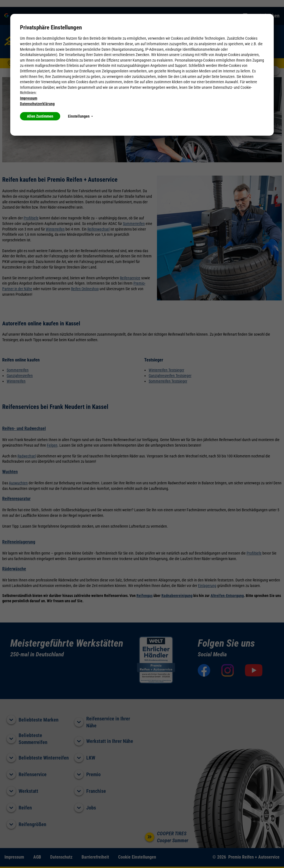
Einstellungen (80, 116)
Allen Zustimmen (40, 116)
